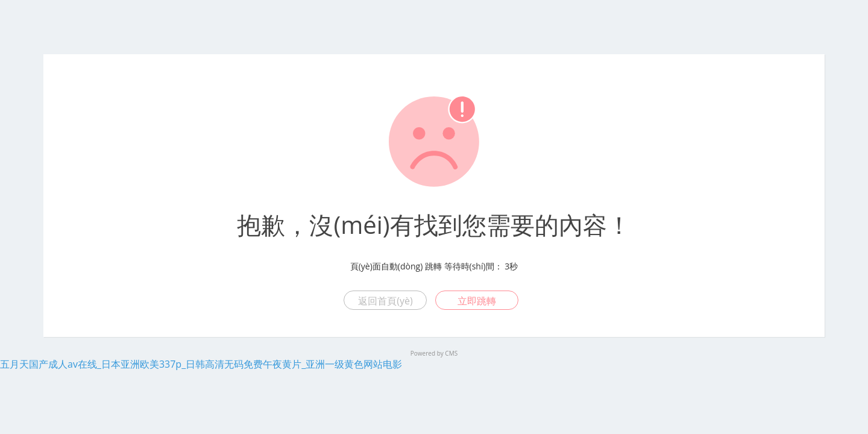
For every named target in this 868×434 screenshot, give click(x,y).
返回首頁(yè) (385, 301)
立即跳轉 (477, 301)
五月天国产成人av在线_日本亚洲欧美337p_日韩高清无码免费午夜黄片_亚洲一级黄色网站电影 (201, 364)
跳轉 (433, 266)
